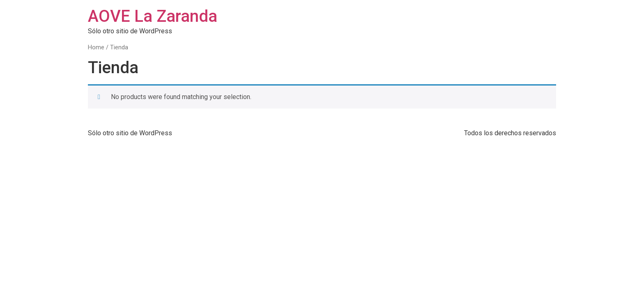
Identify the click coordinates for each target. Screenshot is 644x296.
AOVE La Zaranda (153, 16)
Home (96, 47)
